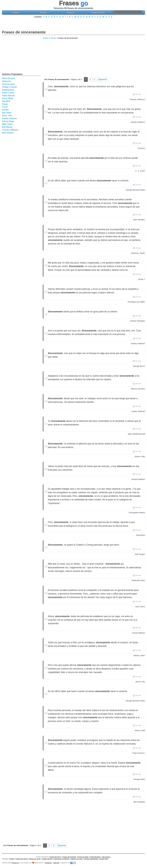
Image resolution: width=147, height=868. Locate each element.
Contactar (48, 863)
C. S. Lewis (140, 171)
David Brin (140, 535)
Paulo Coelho (8, 93)
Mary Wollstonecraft (136, 434)
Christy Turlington (137, 321)
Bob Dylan (7, 113)
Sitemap (56, 863)
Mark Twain (7, 124)
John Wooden (139, 220)
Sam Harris (140, 607)
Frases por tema (21, 859)
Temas (43, 12)
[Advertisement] (73, 24)
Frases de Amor (55, 857)
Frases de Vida (83, 857)
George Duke (139, 779)
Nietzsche (7, 81)
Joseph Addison (138, 479)
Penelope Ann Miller (136, 302)
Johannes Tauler (138, 253)
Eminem (141, 148)
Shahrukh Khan (138, 580)
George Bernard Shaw (135, 190)
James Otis (140, 682)
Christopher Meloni (137, 513)
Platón (5, 104)
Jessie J (141, 279)
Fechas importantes (91, 859)
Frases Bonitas (95, 857)
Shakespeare (8, 90)
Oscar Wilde (8, 98)
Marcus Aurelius (138, 389)
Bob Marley (7, 127)
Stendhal (6, 101)
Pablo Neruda (8, 96)
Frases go (15, 863)
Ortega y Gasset (10, 87)
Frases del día (98, 12)
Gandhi (5, 110)
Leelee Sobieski (138, 411)
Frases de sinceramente (24, 32)
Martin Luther (139, 655)
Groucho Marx (8, 84)
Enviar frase (104, 859)
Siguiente (103, 79)
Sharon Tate (140, 456)
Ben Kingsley (139, 802)
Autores (71, 12)
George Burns (139, 366)
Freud (5, 107)
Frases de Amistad (69, 857)
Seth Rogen (140, 554)
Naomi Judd (140, 730)
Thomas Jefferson (137, 99)
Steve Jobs (7, 116)
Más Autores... (9, 133)
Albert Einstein (9, 78)
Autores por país (76, 859)
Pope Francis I (139, 753)
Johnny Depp (8, 121)
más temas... (106, 857)
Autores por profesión (61, 859)
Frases (16, 12)
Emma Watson (139, 633)
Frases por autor (35, 859)
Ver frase (137, 94)
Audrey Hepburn (138, 122)
